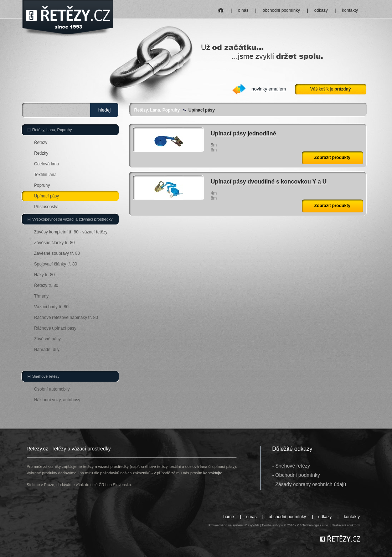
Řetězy (41, 143)
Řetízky (41, 153)
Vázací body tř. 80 (51, 307)
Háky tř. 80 (45, 275)
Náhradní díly (47, 350)
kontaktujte (213, 473)
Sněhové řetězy (46, 376)
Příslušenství (47, 207)
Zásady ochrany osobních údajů (311, 484)
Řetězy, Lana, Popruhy (157, 110)
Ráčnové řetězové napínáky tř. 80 (66, 318)
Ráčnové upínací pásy (55, 328)
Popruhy (42, 185)
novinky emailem (269, 89)
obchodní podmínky (281, 10)
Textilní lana (45, 175)
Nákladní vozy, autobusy (57, 400)
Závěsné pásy (48, 339)
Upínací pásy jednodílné (244, 133)
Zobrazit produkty (332, 158)
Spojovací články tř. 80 (56, 264)
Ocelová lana (47, 164)
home (221, 8)
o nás (243, 10)
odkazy (321, 10)
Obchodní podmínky (298, 475)
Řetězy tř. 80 (46, 285)
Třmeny (42, 296)
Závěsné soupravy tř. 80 (57, 253)
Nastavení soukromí (346, 525)
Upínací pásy (47, 196)
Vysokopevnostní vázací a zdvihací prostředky (73, 219)
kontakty (350, 10)
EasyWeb (252, 525)
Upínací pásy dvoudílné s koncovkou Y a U (269, 182)
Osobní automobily (52, 389)
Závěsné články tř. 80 (55, 243)
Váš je (330, 89)
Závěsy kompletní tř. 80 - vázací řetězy (71, 232)
